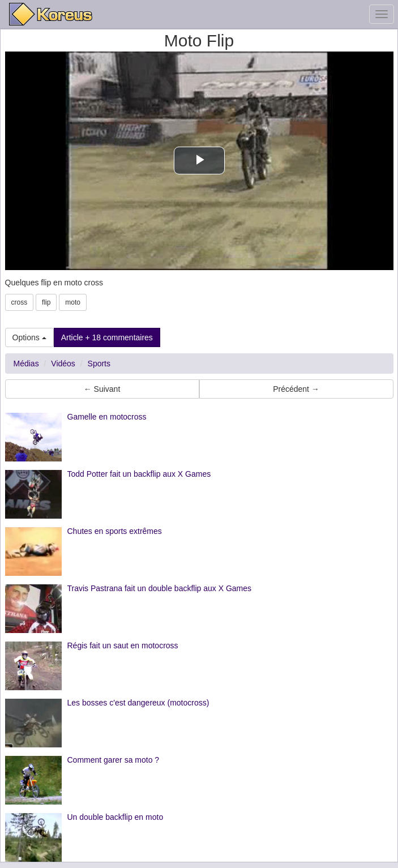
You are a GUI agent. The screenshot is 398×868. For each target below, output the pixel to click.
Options (29, 337)
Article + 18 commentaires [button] (107, 337)
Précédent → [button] (296, 389)
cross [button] (20, 302)
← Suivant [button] (102, 389)
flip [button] (46, 302)
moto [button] (73, 302)
